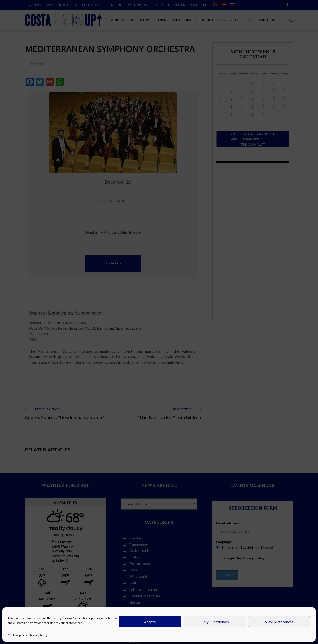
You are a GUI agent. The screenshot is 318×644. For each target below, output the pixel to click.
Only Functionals (215, 622)
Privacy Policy (38, 635)
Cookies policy (17, 635)
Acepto (150, 622)
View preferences (279, 622)
